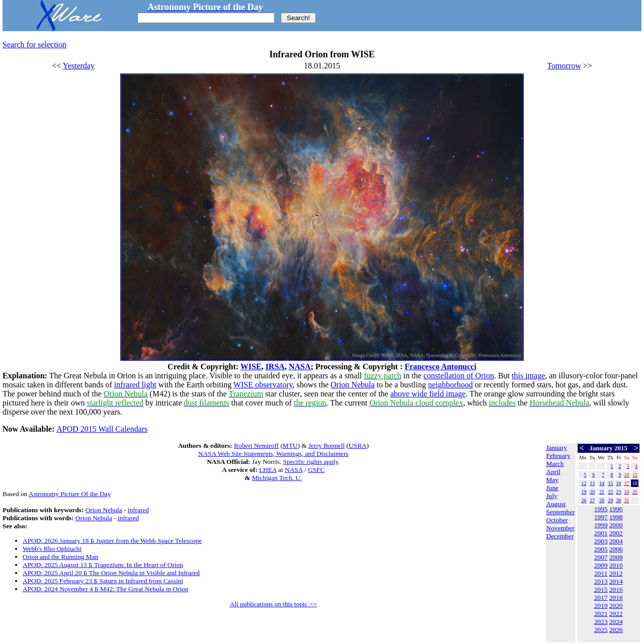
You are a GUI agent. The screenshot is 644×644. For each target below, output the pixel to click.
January (557, 448)
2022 (616, 614)
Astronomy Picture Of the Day (70, 494)
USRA (358, 446)
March (555, 464)
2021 (601, 614)
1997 (601, 517)
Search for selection (34, 45)
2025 (601, 630)
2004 (616, 541)
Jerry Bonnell (327, 446)
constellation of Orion (459, 376)
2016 (616, 589)
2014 (616, 581)
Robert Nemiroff (256, 446)
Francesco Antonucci (440, 367)
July (552, 496)
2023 (601, 622)
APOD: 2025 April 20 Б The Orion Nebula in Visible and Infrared (111, 573)
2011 (601, 573)
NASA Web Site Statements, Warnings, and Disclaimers (273, 454)
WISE (251, 367)
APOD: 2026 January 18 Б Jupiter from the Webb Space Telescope (112, 541)
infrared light (135, 385)
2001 (601, 533)
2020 (616, 606)
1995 (601, 509)
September (561, 512)
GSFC (316, 470)
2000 (616, 525)
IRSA (275, 367)
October (557, 520)
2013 (601, 581)
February (558, 456)
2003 (601, 541)
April (553, 472)
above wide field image (428, 394)
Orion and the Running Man (60, 557)
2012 (616, 573)
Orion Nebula (353, 385)
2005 (601, 549)
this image (528, 376)
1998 (616, 517)
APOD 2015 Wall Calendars (102, 429)
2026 (616, 630)
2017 (601, 597)
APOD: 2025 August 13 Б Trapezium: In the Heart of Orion (103, 565)
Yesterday (79, 66)
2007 (601, 557)
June (552, 488)
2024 (616, 622)
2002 (616, 533)
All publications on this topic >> (273, 604)
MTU (290, 446)
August (556, 504)
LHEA (268, 470)
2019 (601, 606)
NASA (300, 367)
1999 (601, 525)
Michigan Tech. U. (277, 478)
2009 (601, 565)
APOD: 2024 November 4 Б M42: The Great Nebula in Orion (105, 589)
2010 (616, 565)
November (560, 528)
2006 (616, 549)
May (552, 480)
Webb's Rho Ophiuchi (52, 549)
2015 (601, 589)
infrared (138, 510)
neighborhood (451, 385)
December (560, 536)
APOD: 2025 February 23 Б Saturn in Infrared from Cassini (103, 581)
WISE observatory (263, 385)
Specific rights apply (311, 462)
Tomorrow (564, 66)
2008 (616, 557)
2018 (616, 597)
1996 (616, 509)
